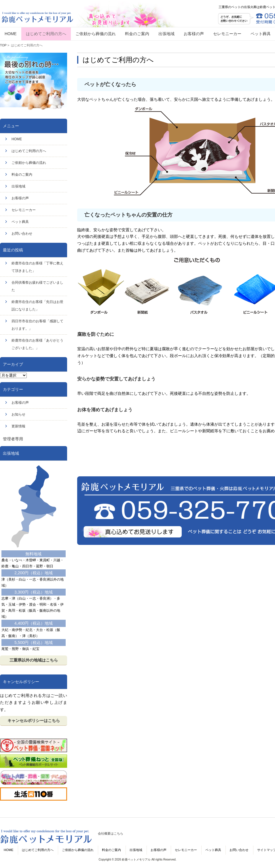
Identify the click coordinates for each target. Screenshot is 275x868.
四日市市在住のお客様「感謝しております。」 (37, 325)
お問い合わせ (22, 234)
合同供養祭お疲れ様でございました (37, 286)
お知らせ (18, 414)
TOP (3, 45)
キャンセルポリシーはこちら (34, 721)
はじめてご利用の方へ (29, 151)
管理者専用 (13, 439)
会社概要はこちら (111, 833)
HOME (17, 139)
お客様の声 (20, 198)
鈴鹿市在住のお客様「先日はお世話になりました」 (37, 306)
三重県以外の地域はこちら (34, 660)
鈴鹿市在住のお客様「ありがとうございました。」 (37, 344)
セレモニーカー (24, 210)
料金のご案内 (22, 175)
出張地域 (18, 186)
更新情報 (18, 426)
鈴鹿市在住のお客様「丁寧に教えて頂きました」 (37, 267)
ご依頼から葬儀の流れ (29, 163)
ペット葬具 (20, 222)
